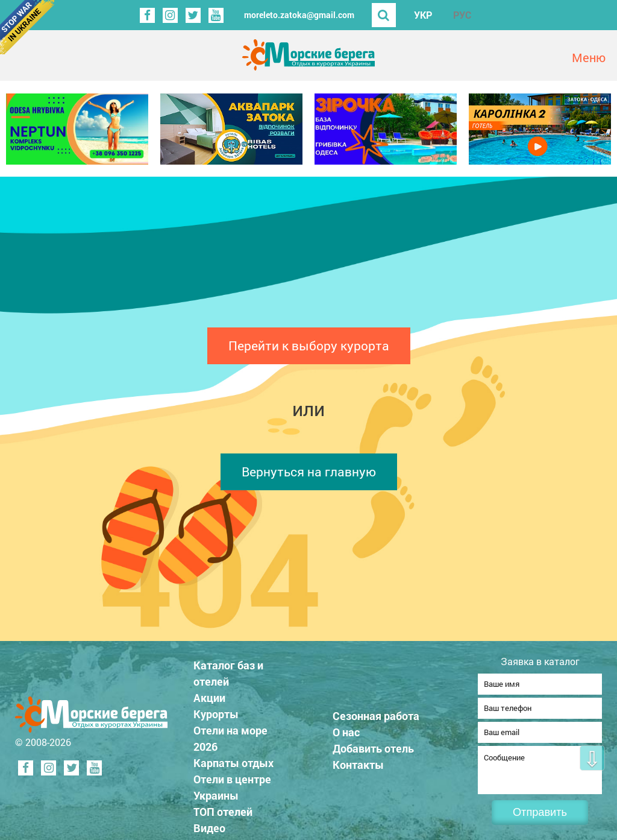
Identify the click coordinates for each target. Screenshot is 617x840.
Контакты (358, 761)
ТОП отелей (223, 808)
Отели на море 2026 (230, 735)
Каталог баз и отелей (228, 670)
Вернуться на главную (309, 472)
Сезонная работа (376, 712)
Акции (209, 694)
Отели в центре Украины (232, 784)
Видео (209, 824)
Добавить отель (373, 745)
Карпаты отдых (233, 759)
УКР (423, 15)
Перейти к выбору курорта (309, 346)
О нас (346, 728)
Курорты (216, 710)
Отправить (540, 812)
